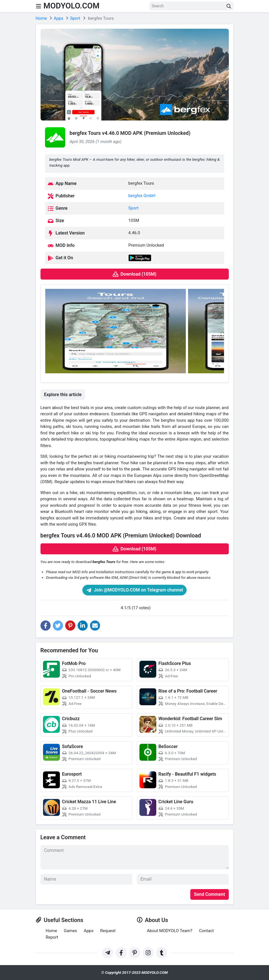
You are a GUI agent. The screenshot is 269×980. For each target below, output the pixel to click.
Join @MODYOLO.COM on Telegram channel (134, 590)
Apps (89, 931)
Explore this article (63, 395)
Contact (206, 931)
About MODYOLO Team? (170, 931)
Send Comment (210, 894)
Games (70, 931)
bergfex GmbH (142, 196)
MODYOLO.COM (72, 6)
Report (52, 937)
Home (51, 931)
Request (108, 931)
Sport (134, 208)
